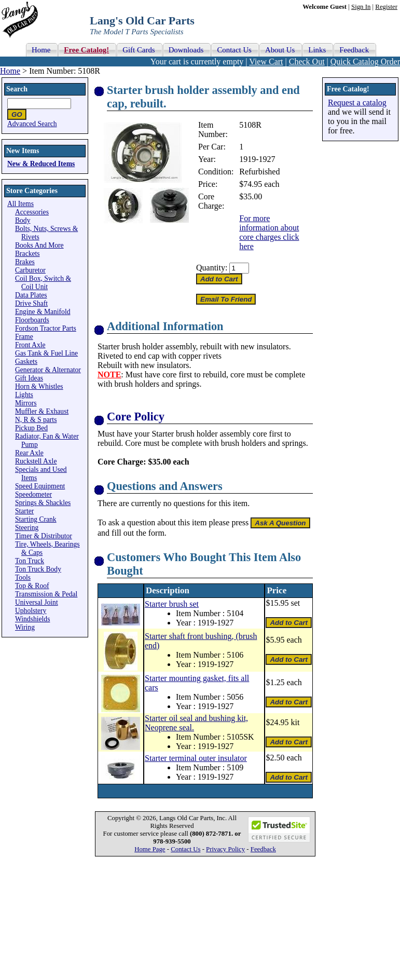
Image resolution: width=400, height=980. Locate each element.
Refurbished (259, 172)
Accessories (32, 212)
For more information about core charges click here (269, 232)
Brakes (25, 262)
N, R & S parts (36, 420)
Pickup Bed (31, 428)
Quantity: (212, 268)
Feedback (263, 849)
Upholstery (31, 611)
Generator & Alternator (48, 370)
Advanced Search (32, 124)
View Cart (266, 62)
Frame (24, 337)
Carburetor (30, 270)
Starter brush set (172, 604)
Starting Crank (36, 519)
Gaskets (26, 362)
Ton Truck (30, 561)
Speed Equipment (40, 486)
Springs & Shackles (43, 503)
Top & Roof (32, 586)
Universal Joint (37, 602)
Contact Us (185, 849)
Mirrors (26, 403)
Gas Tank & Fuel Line (46, 353)
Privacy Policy (225, 849)
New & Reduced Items (41, 164)
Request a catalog (357, 103)
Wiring (25, 627)
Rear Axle (29, 453)
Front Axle (30, 345)
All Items (20, 204)
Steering (27, 528)
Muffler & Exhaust (42, 411)
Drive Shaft (31, 303)
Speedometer (33, 494)
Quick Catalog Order (365, 62)
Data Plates (31, 295)
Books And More (39, 245)
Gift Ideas (29, 378)
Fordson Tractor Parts (46, 328)
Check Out (307, 62)
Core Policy (136, 417)
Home (10, 71)
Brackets (27, 254)
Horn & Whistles (39, 386)
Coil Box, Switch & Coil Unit (43, 283)
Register (386, 7)
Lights (24, 395)
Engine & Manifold (43, 312)
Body (23, 220)
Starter (24, 511)
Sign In (361, 7)
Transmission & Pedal (46, 594)
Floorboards (32, 320)
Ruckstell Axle (36, 461)
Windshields (32, 619)
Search (17, 89)
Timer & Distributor (44, 536)
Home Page (150, 849)
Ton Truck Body (38, 569)
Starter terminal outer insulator (196, 758)
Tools (23, 577)
